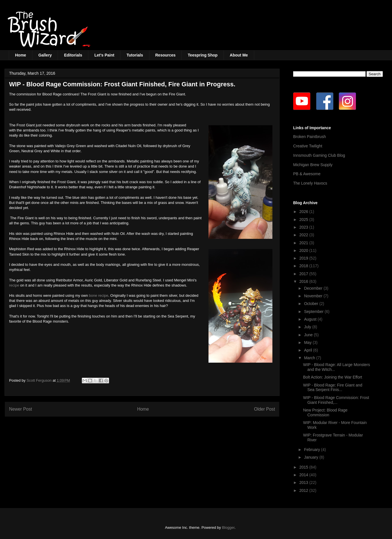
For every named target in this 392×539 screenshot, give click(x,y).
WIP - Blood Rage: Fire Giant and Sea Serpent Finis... (333, 387)
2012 (304, 490)
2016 (304, 281)
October (312, 304)
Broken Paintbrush (309, 137)
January (312, 457)
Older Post (264, 409)
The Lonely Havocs (310, 183)
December (314, 288)
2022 (304, 235)
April (308, 350)
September (314, 312)
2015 (304, 467)
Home (21, 55)
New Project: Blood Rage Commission (325, 412)
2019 (304, 258)
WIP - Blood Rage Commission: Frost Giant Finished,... (336, 400)
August (311, 319)
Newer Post (21, 409)
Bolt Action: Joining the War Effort (333, 377)
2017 (304, 274)
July (308, 327)
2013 (304, 482)
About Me (239, 55)
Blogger (228, 527)
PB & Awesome (307, 174)
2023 (304, 227)
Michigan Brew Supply (313, 165)
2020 (304, 250)
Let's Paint (104, 55)
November (314, 296)
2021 (304, 243)
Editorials (73, 55)
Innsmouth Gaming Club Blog (319, 155)
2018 (304, 266)
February (312, 450)
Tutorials (135, 55)
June (309, 335)
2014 (304, 475)
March (310, 358)
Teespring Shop (203, 55)
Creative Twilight (308, 146)
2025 (304, 220)
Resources (166, 55)
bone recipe (99, 295)
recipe (15, 285)
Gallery (45, 55)
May (308, 342)
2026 (304, 212)
